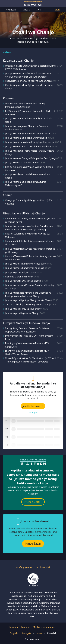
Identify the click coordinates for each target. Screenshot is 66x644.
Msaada (14, 627)
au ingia (33, 412)
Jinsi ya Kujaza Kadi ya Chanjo (21, 272)
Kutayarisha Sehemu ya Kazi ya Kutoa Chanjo (29, 81)
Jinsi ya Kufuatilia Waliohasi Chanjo (23, 281)
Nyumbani (11, 10)
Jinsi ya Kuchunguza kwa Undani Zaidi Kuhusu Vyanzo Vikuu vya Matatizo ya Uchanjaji (29, 228)
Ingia (57, 10)
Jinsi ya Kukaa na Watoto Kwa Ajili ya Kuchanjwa (30, 142)
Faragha (25, 627)
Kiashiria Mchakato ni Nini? (19, 277)
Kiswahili (52, 633)
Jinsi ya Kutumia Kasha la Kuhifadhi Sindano (28, 146)
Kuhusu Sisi (44, 567)
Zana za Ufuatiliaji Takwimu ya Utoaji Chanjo (28, 304)
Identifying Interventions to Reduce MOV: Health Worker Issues (27, 352)
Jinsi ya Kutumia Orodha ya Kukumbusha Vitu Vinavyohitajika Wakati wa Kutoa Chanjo (29, 75)
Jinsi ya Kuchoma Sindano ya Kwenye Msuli (28, 133)
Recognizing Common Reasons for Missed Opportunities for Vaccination (28, 330)
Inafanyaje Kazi (24, 567)
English (14, 633)
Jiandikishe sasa (33, 406)
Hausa (39, 633)
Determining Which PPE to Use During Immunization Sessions (25, 105)
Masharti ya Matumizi (44, 627)
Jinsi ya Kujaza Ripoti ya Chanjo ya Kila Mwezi (29, 300)
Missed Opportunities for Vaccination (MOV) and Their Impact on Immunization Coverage (31, 360)
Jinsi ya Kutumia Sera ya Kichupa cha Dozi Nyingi (30, 158)
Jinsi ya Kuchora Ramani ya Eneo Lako (25, 268)
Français (27, 633)
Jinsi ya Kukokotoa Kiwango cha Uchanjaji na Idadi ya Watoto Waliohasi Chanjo (28, 294)
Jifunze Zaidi (33, 502)
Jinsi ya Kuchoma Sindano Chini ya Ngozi (26, 138)
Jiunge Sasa (33, 544)
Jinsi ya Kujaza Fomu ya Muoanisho (23, 309)
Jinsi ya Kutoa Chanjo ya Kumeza (22, 162)
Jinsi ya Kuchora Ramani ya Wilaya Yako (25, 264)
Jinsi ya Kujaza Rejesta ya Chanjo (22, 313)
